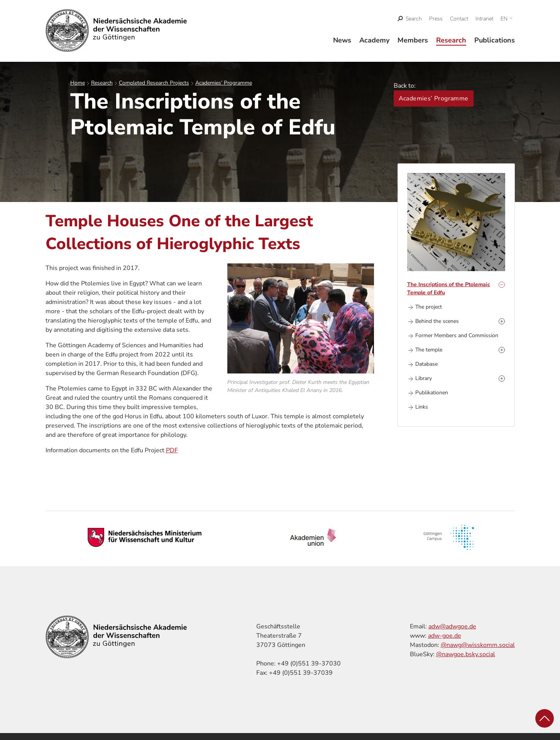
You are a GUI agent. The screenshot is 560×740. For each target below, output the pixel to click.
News (342, 40)
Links (422, 407)
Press (436, 19)
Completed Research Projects (154, 83)
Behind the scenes (437, 321)
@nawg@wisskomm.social (478, 645)
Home (78, 83)
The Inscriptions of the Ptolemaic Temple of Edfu (449, 289)
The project (429, 307)
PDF (172, 450)
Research (451, 40)
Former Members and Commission (457, 335)
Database (426, 364)
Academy (374, 40)
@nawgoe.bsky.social (466, 654)
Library (424, 378)
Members (413, 40)
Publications (495, 40)
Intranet (484, 19)
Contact (459, 19)
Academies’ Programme (224, 83)
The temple (429, 350)
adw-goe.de (445, 636)
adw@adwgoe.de (452, 626)
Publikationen (432, 393)
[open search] (410, 19)
